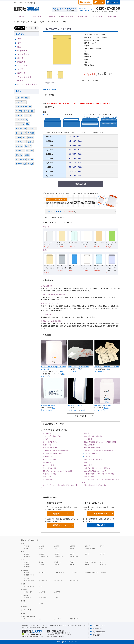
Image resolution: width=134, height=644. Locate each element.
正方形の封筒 (48, 480)
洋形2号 (72, 562)
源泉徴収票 (103, 572)
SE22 (26, 603)
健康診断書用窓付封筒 (92, 448)
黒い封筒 (28, 146)
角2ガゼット (58, 580)
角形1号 (46, 227)
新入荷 (20, 81)
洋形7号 (72, 564)
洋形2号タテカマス (91, 562)
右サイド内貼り (47, 410)
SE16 (41, 603)
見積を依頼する (100, 514)
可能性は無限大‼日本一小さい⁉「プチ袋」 (100, 474)
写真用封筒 (88, 465)
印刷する (50, 107)
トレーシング (21, 133)
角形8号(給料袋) (90, 548)
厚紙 (28, 124)
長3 (61, 371)
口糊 (45, 112)
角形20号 (72, 546)
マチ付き (31, 133)
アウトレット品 (22, 120)
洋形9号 (87, 564)
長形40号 (27, 556)
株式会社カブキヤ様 (75, 405)
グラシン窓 (32, 128)
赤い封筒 (30, 150)
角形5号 (42, 548)
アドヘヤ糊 (107, 114)
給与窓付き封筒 (90, 445)
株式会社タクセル (99, 625)
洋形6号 (57, 564)
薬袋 (86, 462)
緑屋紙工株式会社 (59, 636)
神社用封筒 (47, 462)
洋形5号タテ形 (74, 556)
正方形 (20, 69)
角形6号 (57, 548)
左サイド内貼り (100, 410)
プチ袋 (57, 597)
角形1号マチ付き (29, 580)
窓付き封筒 (47, 445)
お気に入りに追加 (81, 184)
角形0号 (27, 546)
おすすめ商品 (21, 164)
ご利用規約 (97, 635)
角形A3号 (42, 592)
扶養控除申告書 (29, 575)
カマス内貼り (73, 371)
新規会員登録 (86, 2)
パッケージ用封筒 (91, 454)
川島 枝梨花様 (46, 315)
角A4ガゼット (74, 580)
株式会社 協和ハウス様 (50, 303)
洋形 (19, 47)
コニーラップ (21, 102)
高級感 (27, 155)
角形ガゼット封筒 (49, 474)
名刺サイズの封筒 (49, 459)
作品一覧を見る (81, 416)
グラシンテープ (90, 114)
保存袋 (83, 410)
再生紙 (18, 137)
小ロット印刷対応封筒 (28, 84)
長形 (19, 43)
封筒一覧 (52, 16)
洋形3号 (102, 562)
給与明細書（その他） (92, 572)
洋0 (80, 369)
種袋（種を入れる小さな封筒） (96, 485)
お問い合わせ (112, 16)
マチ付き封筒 (48, 456)
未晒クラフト (21, 142)
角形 (45, 250)
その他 (41, 586)
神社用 (20, 58)
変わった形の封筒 (49, 468)
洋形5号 (42, 564)
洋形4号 (27, 564)
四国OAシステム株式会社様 (51, 321)
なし (48, 114)
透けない (19, 155)
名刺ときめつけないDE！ (93, 459)
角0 (63, 374)
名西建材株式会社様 (48, 405)
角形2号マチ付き (45, 580)
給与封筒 (19, 146)
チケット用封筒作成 (50, 442)
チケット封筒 (21, 128)
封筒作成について (61, 525)
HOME (21, 16)
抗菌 (18, 98)
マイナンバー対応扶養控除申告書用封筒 (99, 451)
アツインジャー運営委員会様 (78, 367)
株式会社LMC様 (47, 286)
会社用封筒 (47, 433)
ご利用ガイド (37, 16)
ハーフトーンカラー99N (25, 111)
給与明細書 (23, 50)
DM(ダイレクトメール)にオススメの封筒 (58, 471)
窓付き (30, 142)
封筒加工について (61, 514)
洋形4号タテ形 (59, 556)
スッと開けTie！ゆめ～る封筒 (95, 471)
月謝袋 (87, 433)
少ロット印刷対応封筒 (28, 616)
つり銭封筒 (88, 439)
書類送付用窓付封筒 (50, 448)
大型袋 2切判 (28, 592)
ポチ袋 (106, 408)
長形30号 (103, 554)
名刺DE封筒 (43, 597)
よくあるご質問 (82, 16)
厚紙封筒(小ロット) (76, 619)
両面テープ (70, 114)
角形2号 (57, 546)
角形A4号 (88, 546)
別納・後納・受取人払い (52, 436)
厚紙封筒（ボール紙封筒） (94, 436)
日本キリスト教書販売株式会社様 (53, 295)
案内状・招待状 (49, 465)
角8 (108, 369)
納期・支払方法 (67, 16)
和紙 (25, 137)
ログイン (100, 2)
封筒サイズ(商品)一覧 (30, 540)
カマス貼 (28, 115)
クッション (20, 124)
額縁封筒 (27, 567)
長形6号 (87, 554)
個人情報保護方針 (99, 632)
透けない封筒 (89, 477)
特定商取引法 (97, 628)
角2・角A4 (58, 619)
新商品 (30, 164)
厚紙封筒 (21, 73)
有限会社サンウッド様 (103, 405)
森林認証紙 (25, 98)
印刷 (45, 103)
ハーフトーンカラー (23, 106)
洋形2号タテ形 (44, 556)
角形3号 (102, 546)
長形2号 (42, 554)
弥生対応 (42, 572)
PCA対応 (27, 572)
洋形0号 (27, 562)
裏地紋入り (20, 150)
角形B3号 (57, 592)
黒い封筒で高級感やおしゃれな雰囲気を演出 (100, 442)
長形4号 (72, 554)
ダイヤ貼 (19, 115)
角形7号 (72, 548)
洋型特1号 (58, 562)
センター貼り (46, 376)
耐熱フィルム (21, 159)
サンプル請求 (97, 16)
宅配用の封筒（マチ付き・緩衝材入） (98, 468)
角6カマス (103, 564)
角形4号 (27, 548)
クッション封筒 (25, 77)
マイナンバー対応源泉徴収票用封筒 (56, 451)
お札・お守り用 (29, 586)
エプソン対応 (74, 572)
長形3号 (57, 554)
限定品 (30, 159)
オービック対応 (59, 572)
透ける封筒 (47, 477)
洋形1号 (42, 562)
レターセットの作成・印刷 (53, 454)
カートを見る (114, 2)
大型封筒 (87, 456)
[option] (62, 50)
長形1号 (27, 554)
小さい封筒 (23, 65)
